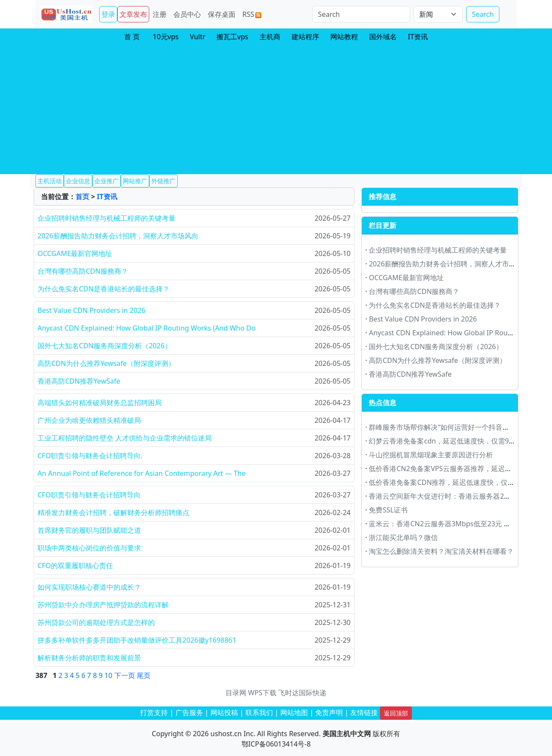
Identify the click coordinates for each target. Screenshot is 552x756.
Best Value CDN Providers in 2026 (91, 310)
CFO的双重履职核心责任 (75, 565)
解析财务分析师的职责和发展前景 (89, 658)
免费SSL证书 (388, 510)
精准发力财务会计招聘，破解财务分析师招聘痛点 (113, 512)
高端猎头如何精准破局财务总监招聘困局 (100, 403)
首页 (82, 197)
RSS (252, 14)
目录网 (236, 693)
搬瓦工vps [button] (232, 37)
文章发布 (133, 14)
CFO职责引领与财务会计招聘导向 (89, 495)
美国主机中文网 (347, 734)
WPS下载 (262, 693)
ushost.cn (226, 734)
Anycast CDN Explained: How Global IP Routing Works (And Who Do (146, 328)
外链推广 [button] (163, 181)
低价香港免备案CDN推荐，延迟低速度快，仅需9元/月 (452, 482)
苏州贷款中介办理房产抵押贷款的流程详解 (103, 605)
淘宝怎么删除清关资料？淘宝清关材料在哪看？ (441, 551)
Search (483, 14)
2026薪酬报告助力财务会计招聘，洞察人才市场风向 (118, 236)
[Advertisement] (276, 109)
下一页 (125, 675)
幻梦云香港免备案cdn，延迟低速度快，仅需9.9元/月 (450, 441)
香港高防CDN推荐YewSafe (79, 381)
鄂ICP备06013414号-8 (276, 744)
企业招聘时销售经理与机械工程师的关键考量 (107, 218)
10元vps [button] (166, 37)
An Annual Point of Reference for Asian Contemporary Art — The (142, 473)
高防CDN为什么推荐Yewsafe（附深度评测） (106, 363)
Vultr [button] (198, 37)
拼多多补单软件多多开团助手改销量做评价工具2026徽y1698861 (137, 640)
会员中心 (187, 14)
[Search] (361, 14)
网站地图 (294, 712)
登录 (108, 14)
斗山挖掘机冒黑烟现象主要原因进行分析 (431, 455)
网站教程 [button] (344, 37)
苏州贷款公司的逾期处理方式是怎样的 (96, 622)
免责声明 (329, 712)
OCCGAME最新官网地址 (75, 253)
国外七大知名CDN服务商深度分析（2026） (105, 346)
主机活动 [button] (50, 181)
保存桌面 (222, 14)
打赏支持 (154, 712)
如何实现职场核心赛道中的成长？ (89, 587)
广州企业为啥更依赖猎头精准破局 (89, 420)
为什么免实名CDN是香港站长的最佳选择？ (103, 289)
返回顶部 (396, 713)
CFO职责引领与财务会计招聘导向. (90, 456)
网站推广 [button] (135, 181)
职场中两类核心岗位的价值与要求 (89, 548)
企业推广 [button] (107, 181)
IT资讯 (107, 197)
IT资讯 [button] (418, 37)
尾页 (144, 675)
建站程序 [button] (305, 37)
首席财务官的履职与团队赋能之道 (89, 530)
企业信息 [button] (78, 181)
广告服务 (189, 712)
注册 (160, 14)
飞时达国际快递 (302, 693)
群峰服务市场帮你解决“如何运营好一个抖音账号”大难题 (454, 427)
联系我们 (259, 712)
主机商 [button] (270, 37)
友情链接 (364, 712)
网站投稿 (224, 712)
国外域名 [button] (383, 37)
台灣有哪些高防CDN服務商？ (83, 271)
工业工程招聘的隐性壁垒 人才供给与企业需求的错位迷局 (125, 438)
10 (108, 675)
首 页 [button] (132, 37)
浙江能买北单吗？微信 (403, 537)
